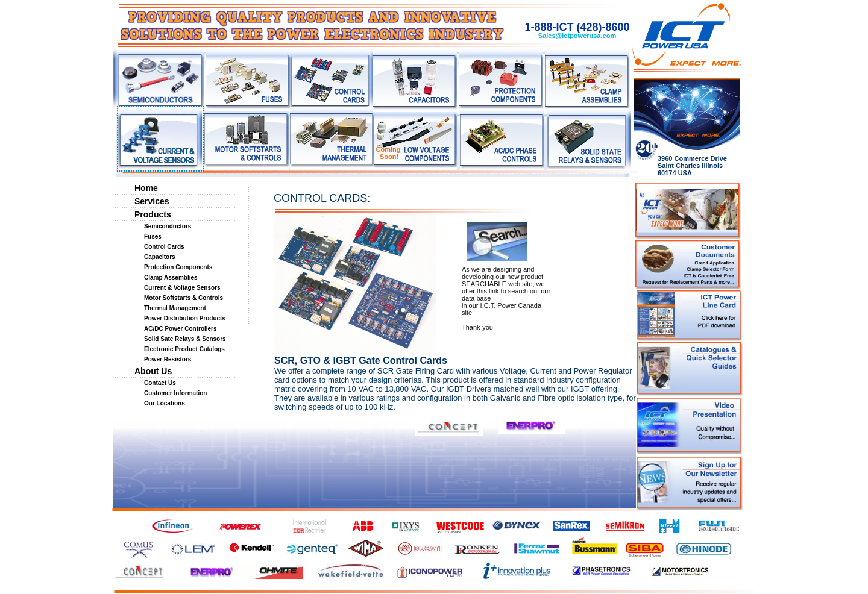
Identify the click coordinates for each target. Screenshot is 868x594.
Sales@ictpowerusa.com (577, 36)
